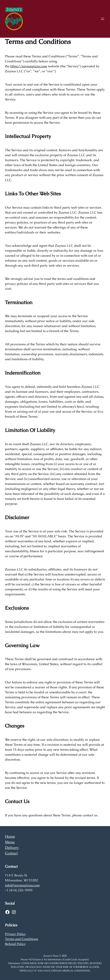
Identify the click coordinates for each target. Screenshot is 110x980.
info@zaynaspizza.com (22, 885)
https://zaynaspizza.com (29, 66)
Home (10, 836)
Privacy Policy (15, 934)
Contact (11, 853)
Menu (10, 842)
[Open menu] (103, 19)
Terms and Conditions (21, 939)
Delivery (12, 848)
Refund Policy (15, 944)
